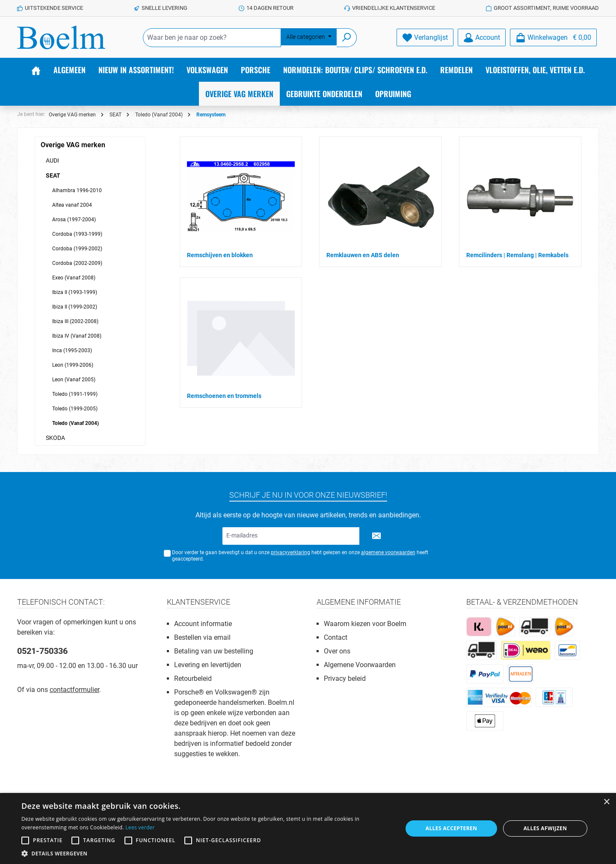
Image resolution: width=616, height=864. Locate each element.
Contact (336, 637)
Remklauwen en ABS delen (363, 255)
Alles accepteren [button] (452, 828)
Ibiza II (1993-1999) (75, 292)
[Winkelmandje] (553, 37)
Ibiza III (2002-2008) (75, 321)
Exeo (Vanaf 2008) (74, 278)
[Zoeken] (347, 38)
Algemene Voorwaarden (360, 665)
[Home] (36, 70)
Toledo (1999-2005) (75, 409)
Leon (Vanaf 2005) (74, 380)
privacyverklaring (290, 552)
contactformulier (74, 690)
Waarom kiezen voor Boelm (365, 624)
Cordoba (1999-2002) (77, 249)
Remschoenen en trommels (224, 396)
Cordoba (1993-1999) (77, 234)
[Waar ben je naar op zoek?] (212, 38)
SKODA (55, 438)
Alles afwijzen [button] (545, 828)
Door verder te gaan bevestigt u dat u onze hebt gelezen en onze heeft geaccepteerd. (300, 556)
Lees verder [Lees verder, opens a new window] (140, 827)
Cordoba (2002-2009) (77, 263)
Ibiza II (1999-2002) (75, 307)
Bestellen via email (202, 637)
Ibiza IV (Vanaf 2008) (77, 336)
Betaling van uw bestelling (214, 651)
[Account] (482, 37)
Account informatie (203, 624)
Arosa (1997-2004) (74, 220)
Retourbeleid (193, 678)
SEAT (53, 175)
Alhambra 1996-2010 (77, 190)
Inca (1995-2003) (72, 350)
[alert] (308, 828)
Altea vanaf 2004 (72, 205)
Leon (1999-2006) (73, 365)
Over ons (337, 651)
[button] (206, 853)
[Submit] (376, 536)
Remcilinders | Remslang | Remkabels (517, 255)
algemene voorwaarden (388, 552)
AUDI (52, 160)
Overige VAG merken (73, 145)
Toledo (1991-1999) (75, 394)
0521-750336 (42, 651)
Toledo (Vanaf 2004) (76, 423)
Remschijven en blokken (220, 255)
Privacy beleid (345, 678)
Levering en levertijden (208, 665)
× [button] (606, 802)
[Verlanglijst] (425, 37)
